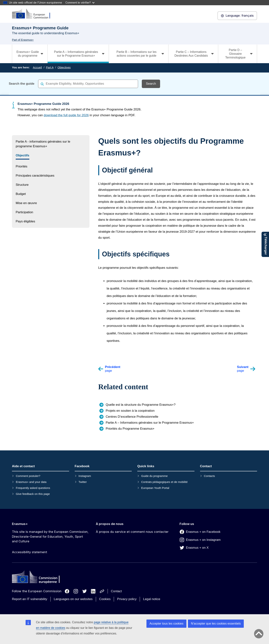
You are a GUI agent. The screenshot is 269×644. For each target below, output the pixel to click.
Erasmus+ (20, 524)
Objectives (64, 67)
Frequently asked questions (33, 488)
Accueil (37, 67)
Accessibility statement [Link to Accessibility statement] (30, 552)
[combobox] (88, 84)
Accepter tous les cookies (166, 624)
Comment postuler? (28, 476)
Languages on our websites (73, 599)
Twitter (83, 482)
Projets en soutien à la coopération (130, 411)
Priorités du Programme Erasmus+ (130, 429)
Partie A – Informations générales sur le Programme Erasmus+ (150, 423)
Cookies (105, 599)
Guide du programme (154, 476)
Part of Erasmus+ (23, 40)
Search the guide (22, 84)
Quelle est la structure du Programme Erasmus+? (141, 405)
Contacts (209, 476)
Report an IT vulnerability (30, 599)
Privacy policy (127, 599)
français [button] (237, 16)
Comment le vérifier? (80, 3)
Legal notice (152, 599)
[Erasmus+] (33, 14)
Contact (116, 591)
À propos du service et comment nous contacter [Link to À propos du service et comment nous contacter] (132, 532)
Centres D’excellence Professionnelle (132, 417)
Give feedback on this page (33, 494)
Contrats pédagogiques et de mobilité (164, 482)
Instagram (85, 476)
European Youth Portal (155, 488)
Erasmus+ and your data (31, 482)
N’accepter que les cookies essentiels (216, 624)
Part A (50, 67)
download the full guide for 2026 (66, 115)
